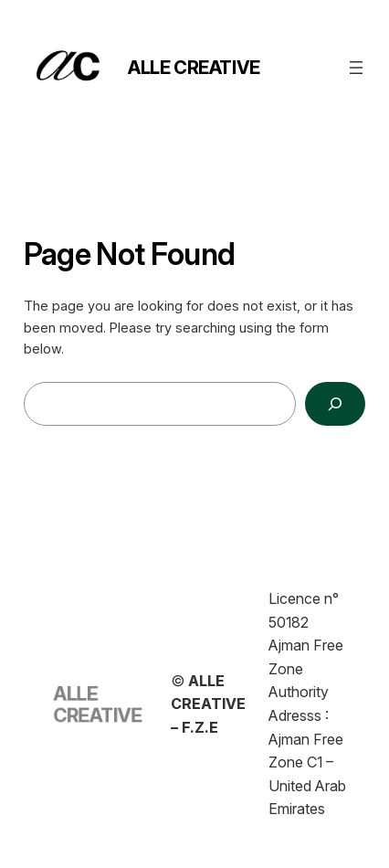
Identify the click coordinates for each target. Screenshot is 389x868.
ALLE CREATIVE (194, 68)
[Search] (336, 403)
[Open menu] (356, 68)
